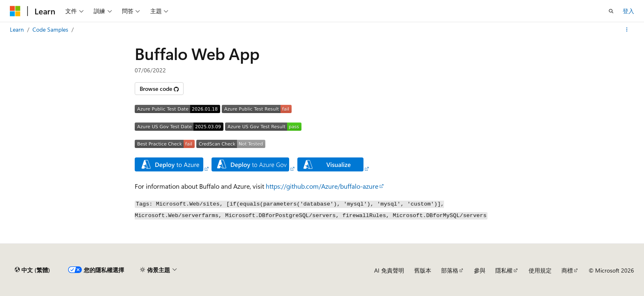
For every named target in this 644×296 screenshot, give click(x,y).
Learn (17, 29)
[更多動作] (627, 30)
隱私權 (504, 270)
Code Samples (50, 29)
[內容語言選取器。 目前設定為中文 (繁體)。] (32, 270)
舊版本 (423, 270)
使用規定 (540, 270)
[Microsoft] (15, 11)
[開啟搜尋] (611, 11)
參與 (480, 270)
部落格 (450, 270)
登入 (628, 11)
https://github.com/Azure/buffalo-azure (322, 186)
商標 (567, 270)
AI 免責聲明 (389, 270)
